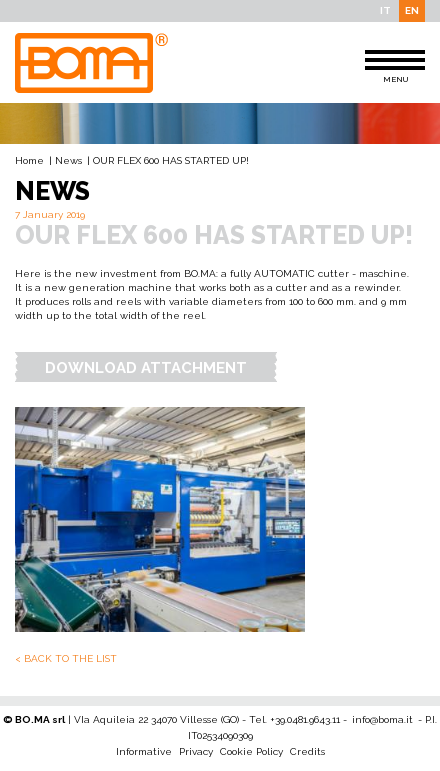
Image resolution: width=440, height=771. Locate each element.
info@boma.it (382, 719)
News (68, 160)
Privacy (196, 751)
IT (385, 10)
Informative (144, 751)
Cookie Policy (251, 751)
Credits (307, 751)
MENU (395, 67)
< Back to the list (66, 658)
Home (29, 160)
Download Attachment (146, 368)
